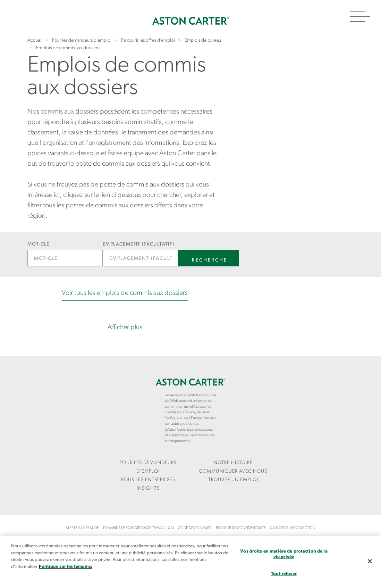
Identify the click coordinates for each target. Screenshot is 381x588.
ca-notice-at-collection (293, 528)
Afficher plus (125, 328)
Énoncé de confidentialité (241, 528)
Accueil (190, 21)
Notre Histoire (233, 463)
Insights (148, 488)
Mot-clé (39, 244)
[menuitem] (148, 467)
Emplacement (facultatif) (139, 244)
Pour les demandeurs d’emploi (148, 467)
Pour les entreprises (148, 480)
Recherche (210, 260)
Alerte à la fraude (82, 528)
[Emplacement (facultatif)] (140, 258)
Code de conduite (195, 528)
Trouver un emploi (233, 480)
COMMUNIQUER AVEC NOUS (233, 471)
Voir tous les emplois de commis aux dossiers (125, 293)
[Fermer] (370, 561)
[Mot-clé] (65, 258)
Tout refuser (284, 574)
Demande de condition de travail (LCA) (138, 528)
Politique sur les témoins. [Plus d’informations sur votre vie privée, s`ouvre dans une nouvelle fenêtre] (66, 567)
